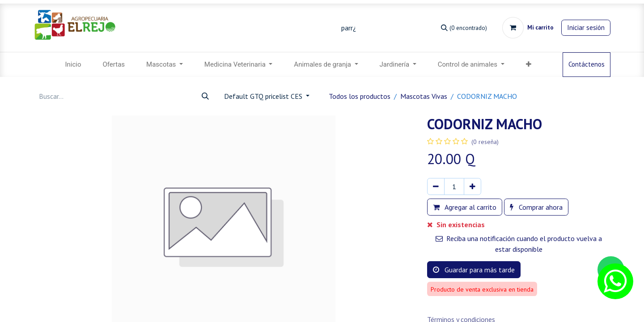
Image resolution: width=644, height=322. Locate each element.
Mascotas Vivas (424, 96)
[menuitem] (73, 65)
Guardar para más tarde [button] (474, 270)
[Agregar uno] (472, 186)
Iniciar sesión (586, 28)
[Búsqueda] (464, 28)
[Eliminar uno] (436, 186)
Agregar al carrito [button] (465, 207)
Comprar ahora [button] (536, 207)
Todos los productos (360, 96)
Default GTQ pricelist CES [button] (264, 96)
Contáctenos (587, 64)
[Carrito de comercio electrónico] (528, 28)
